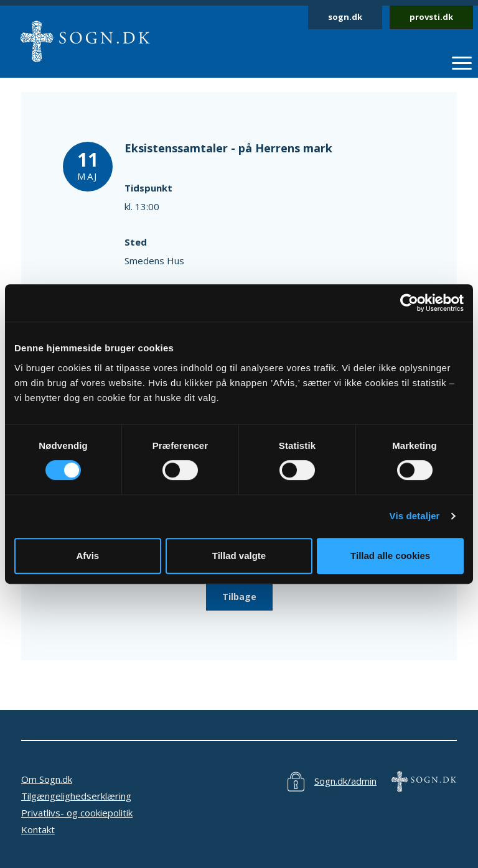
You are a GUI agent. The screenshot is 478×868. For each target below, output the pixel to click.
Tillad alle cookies (390, 556)
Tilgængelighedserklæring (76, 796)
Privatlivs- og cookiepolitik (77, 813)
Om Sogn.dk (47, 779)
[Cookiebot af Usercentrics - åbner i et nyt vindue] (409, 303)
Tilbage (239, 597)
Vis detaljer (415, 516)
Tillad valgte (239, 556)
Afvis (87, 556)
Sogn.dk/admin (345, 781)
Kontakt (38, 829)
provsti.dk (431, 17)
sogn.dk (345, 17)
